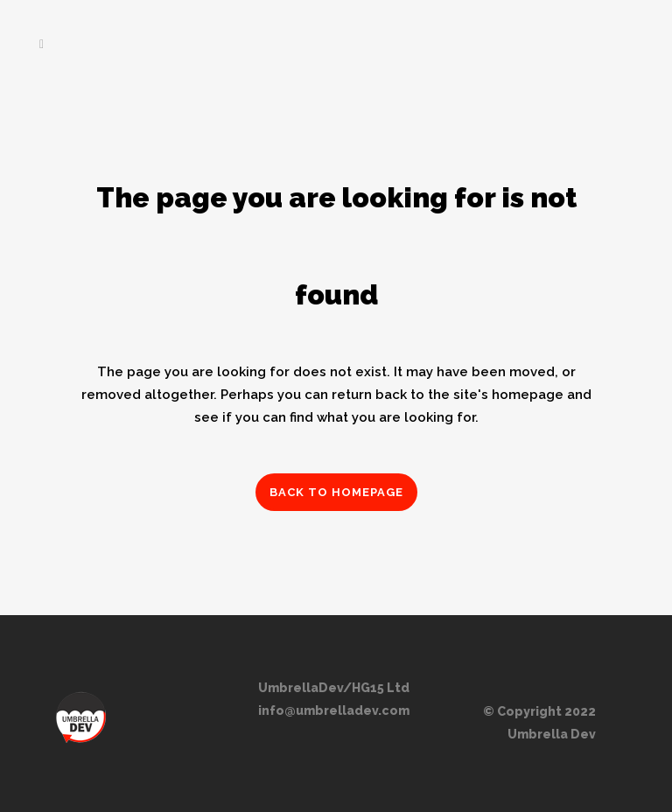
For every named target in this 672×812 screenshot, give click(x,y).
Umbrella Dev (552, 734)
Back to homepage (336, 492)
